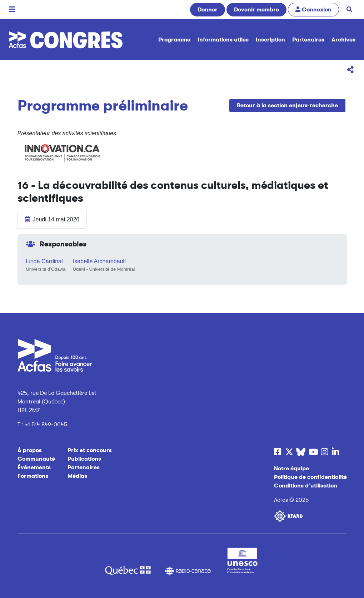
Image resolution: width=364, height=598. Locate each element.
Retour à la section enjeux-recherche (287, 106)
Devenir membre (256, 10)
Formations (33, 476)
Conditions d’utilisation (306, 486)
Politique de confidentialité (310, 477)
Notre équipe (291, 469)
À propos (30, 450)
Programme (174, 40)
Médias (77, 476)
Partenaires (308, 40)
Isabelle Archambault (99, 261)
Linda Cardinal (44, 261)
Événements (34, 467)
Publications (84, 459)
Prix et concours (90, 450)
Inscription (270, 40)
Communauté (36, 459)
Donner (208, 10)
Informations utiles (223, 40)
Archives (343, 40)
